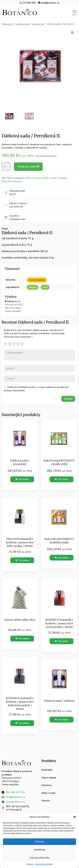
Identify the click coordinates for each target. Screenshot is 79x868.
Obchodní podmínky (44, 864)
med (45, 287)
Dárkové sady (38, 24)
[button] (75, 817)
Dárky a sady (49, 793)
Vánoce (46, 801)
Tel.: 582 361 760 (15, 792)
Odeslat (68, 399)
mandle (33, 287)
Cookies (30, 864)
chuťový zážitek (37, 280)
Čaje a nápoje (49, 778)
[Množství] (6, 167)
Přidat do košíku (27, 167)
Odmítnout (40, 850)
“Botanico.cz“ (8, 24)
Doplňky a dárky (23, 24)
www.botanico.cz (15, 802)
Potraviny (47, 785)
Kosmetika (47, 770)
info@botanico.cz (15, 797)
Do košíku (22, 479)
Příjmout (39, 842)
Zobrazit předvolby (39, 858)
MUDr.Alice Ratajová (12, 181)
